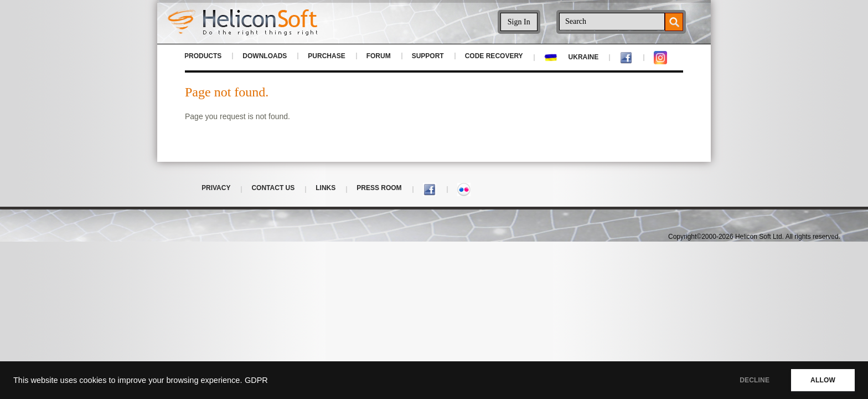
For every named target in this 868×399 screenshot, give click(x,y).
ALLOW (823, 380)
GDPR (256, 380)
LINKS (325, 188)
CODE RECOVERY (494, 56)
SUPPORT (428, 56)
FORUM (379, 56)
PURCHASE (326, 56)
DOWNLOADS (265, 56)
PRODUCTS (203, 56)
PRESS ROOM (379, 188)
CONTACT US (273, 188)
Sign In (519, 22)
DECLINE (755, 380)
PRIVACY (216, 188)
